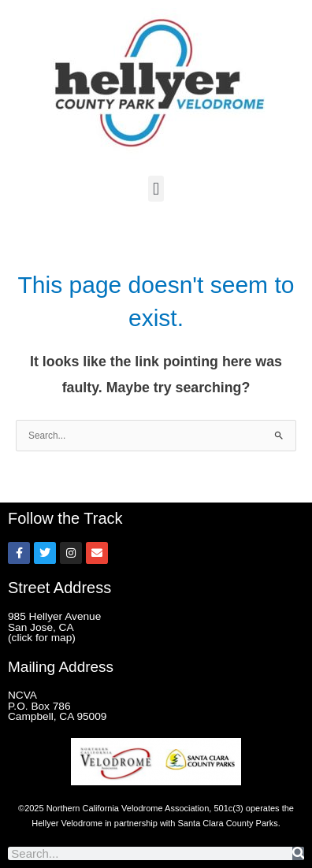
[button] (156, 189)
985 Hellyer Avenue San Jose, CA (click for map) (54, 627)
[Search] (298, 853)
